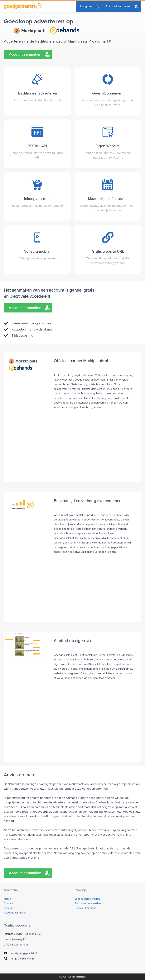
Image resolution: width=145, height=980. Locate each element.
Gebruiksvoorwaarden (88, 903)
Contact (8, 903)
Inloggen (86, 6)
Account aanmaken (119, 6)
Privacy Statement (85, 908)
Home (7, 899)
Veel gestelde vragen (87, 899)
